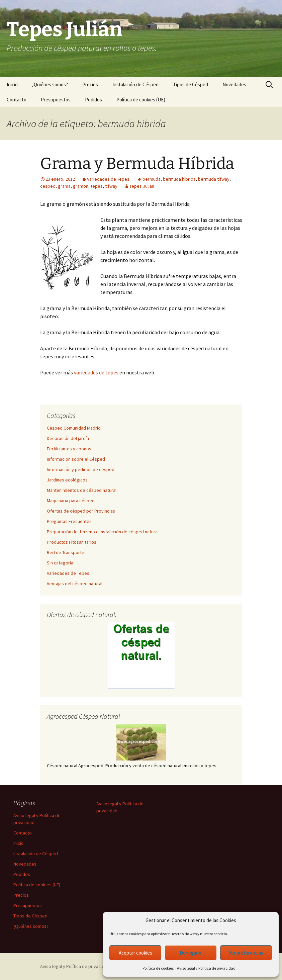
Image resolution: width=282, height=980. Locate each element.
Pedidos (93, 100)
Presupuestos (56, 100)
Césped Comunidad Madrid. (74, 428)
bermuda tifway (214, 179)
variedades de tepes (96, 372)
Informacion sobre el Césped (76, 459)
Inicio (12, 84)
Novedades (234, 84)
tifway (111, 186)
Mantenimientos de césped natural (82, 490)
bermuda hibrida (179, 179)
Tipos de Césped (191, 84)
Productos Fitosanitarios (72, 542)
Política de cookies (158, 968)
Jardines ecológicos (67, 480)
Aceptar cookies (135, 953)
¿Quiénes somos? (50, 84)
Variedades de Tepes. (109, 179)
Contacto (17, 100)
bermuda (152, 179)
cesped (48, 186)
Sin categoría (60, 563)
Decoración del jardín (68, 438)
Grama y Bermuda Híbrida (137, 164)
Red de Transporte (66, 552)
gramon (81, 186)
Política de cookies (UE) (141, 100)
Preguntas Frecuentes (69, 521)
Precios (90, 84)
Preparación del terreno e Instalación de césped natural (103, 532)
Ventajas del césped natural (75, 584)
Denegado (191, 953)
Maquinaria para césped (71, 501)
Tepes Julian (142, 186)
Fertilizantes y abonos (69, 449)
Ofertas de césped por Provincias (81, 511)
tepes (97, 186)
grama (64, 186)
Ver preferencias (246, 953)
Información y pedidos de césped (81, 469)
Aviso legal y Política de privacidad (206, 968)
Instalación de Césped (135, 84)
